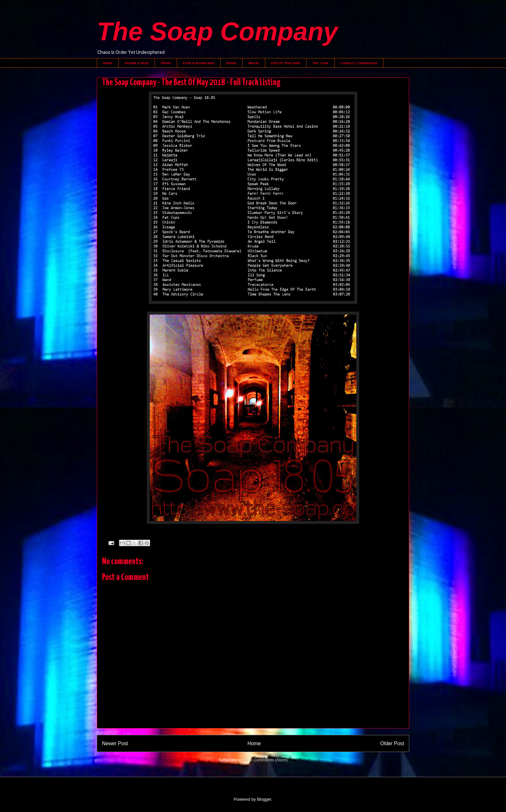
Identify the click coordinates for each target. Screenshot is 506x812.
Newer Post (115, 743)
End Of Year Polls (286, 63)
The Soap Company (217, 31)
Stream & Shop (137, 63)
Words (254, 63)
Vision (166, 63)
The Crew (320, 63)
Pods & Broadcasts (199, 63)
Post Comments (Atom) (266, 760)
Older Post (392, 743)
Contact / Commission (359, 63)
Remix (232, 63)
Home (108, 63)
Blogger (264, 799)
